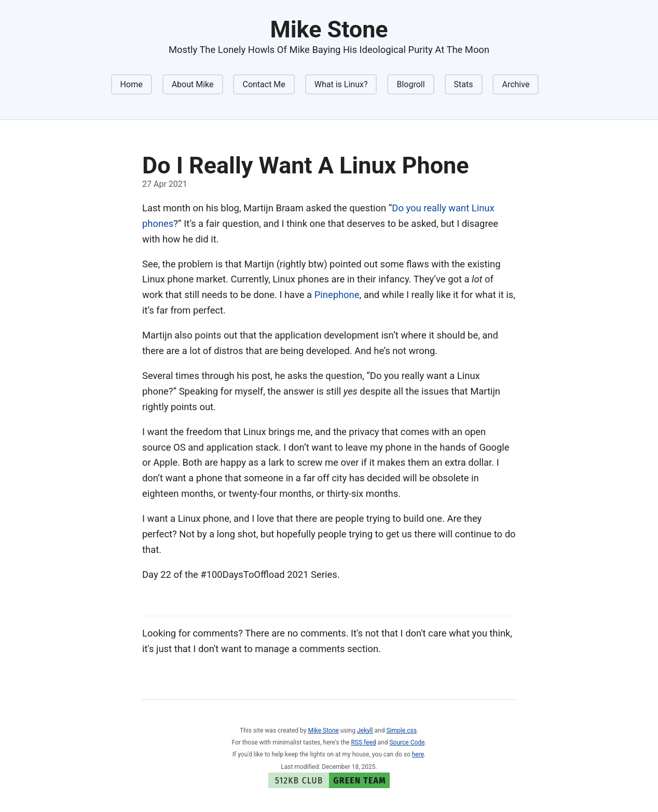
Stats (464, 84)
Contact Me (264, 84)
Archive (516, 84)
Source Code (407, 742)
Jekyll (365, 730)
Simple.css (401, 730)
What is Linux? (341, 84)
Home (132, 84)
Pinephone (337, 295)
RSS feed (363, 742)
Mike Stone (323, 730)
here (418, 754)
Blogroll (410, 84)
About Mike (193, 84)
